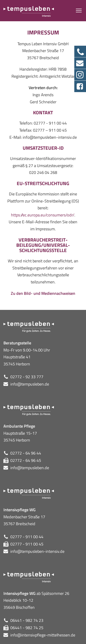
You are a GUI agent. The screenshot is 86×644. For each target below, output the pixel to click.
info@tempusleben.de (30, 384)
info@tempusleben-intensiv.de (37, 551)
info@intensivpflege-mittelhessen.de (43, 635)
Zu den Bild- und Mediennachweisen (43, 293)
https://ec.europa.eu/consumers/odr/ (43, 215)
